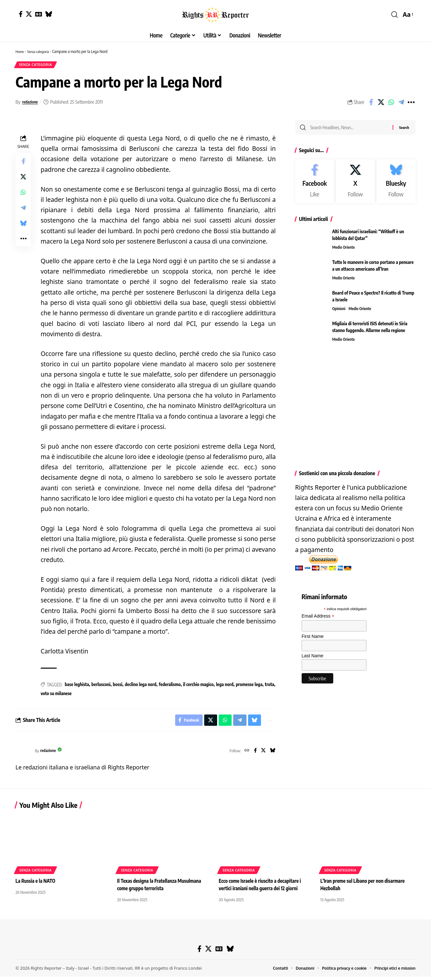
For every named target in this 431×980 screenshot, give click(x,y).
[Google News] (39, 14)
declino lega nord (141, 687)
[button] (395, 15)
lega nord (225, 687)
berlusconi (101, 687)
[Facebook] (21, 14)
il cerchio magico (198, 687)
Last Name (313, 659)
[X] (29, 14)
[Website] (244, 754)
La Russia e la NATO (36, 884)
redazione (31, 104)
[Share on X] (381, 104)
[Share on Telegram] (401, 104)
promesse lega (249, 687)
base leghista (77, 687)
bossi (118, 687)
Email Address (318, 620)
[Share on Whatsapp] (391, 104)
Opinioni (339, 312)
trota (270, 687)
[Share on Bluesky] (23, 225)
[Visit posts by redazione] (24, 754)
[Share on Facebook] (371, 104)
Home (20, 51)
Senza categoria (41, 51)
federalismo (170, 687)
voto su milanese (56, 695)
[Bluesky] (49, 14)
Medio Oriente (344, 251)
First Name (313, 640)
